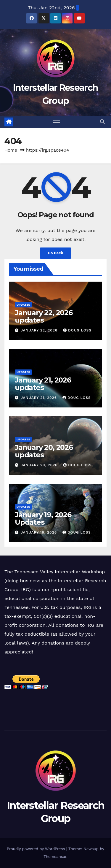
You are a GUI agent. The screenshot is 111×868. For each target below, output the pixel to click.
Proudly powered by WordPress (37, 849)
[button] (102, 122)
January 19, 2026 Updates (43, 518)
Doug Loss (77, 330)
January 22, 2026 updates (44, 316)
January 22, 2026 (40, 330)
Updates (23, 305)
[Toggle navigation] (57, 122)
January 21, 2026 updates (43, 384)
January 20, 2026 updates (44, 451)
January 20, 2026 (40, 465)
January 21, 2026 (40, 398)
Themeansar (55, 857)
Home (11, 150)
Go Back (56, 253)
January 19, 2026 (40, 532)
